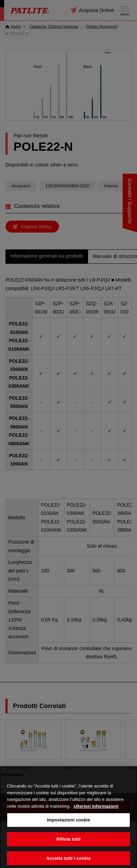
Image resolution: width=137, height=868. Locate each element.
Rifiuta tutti (68, 847)
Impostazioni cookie (69, 827)
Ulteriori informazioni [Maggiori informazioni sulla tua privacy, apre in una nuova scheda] (96, 813)
